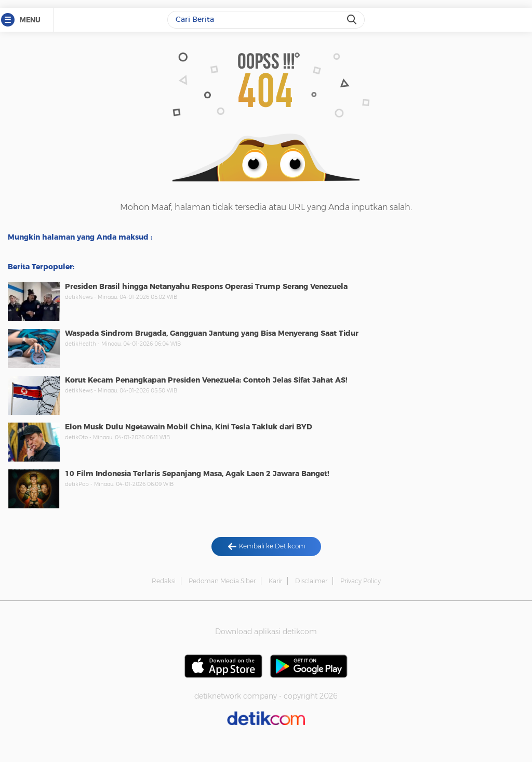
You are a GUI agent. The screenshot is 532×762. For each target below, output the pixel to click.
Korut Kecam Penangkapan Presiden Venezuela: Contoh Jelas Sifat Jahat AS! (206, 380)
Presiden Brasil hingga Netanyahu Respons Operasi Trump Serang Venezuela (206, 286)
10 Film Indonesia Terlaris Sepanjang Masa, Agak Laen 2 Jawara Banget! (197, 474)
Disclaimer (311, 581)
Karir (275, 581)
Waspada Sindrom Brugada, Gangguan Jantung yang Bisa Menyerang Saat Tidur (212, 333)
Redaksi (164, 581)
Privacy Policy (361, 581)
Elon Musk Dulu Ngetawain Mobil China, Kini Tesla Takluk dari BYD (189, 427)
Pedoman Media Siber (222, 581)
